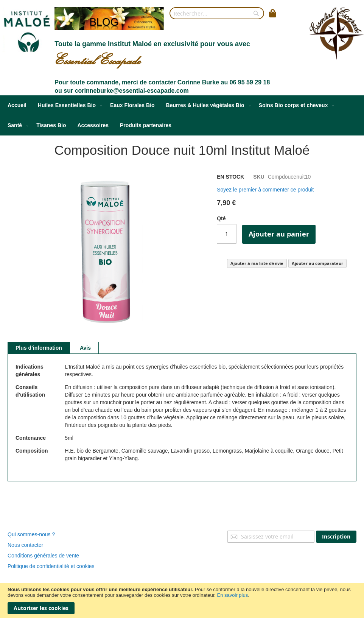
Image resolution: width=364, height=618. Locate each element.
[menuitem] (17, 105)
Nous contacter (25, 545)
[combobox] (217, 13)
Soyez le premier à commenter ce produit (265, 190)
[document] (182, 600)
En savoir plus (233, 595)
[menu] (182, 115)
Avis (85, 348)
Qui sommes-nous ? (31, 534)
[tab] (39, 348)
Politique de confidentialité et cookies (51, 566)
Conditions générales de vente (43, 556)
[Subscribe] (336, 537)
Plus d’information (39, 348)
